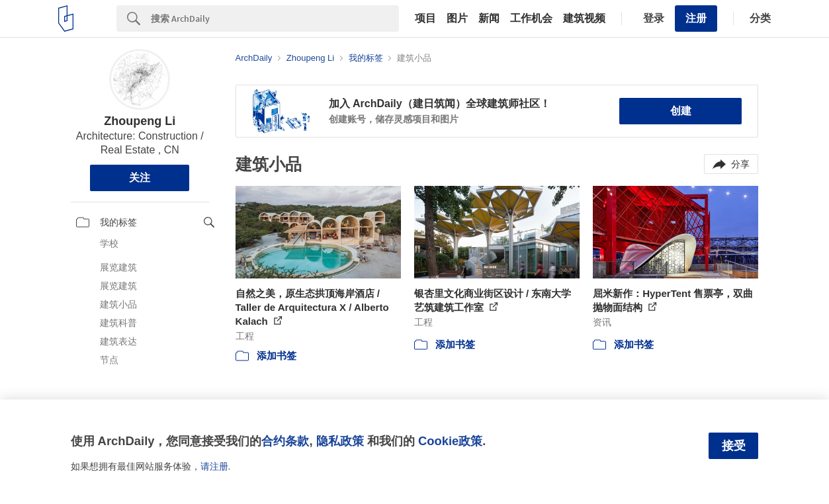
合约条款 (285, 441)
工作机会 (531, 19)
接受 (734, 446)
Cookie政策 (450, 441)
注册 (696, 18)
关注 (140, 178)
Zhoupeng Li (140, 121)
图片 (457, 19)
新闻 (489, 19)
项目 (425, 19)
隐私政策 (340, 441)
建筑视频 (584, 19)
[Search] (275, 19)
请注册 (214, 466)
